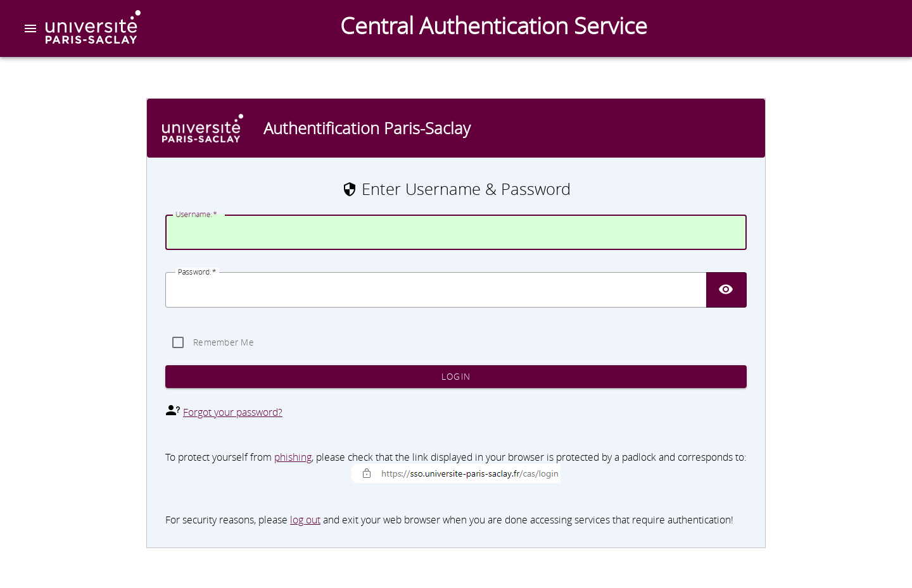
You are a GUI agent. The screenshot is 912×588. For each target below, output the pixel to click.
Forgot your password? (233, 412)
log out (305, 520)
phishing (293, 457)
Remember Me (224, 342)
